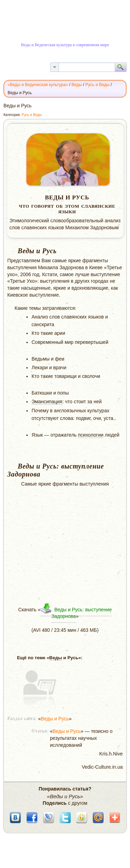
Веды (54, 197)
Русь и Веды (32, 115)
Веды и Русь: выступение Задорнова (81, 613)
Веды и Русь (55, 719)
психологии (91, 435)
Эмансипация (47, 402)
